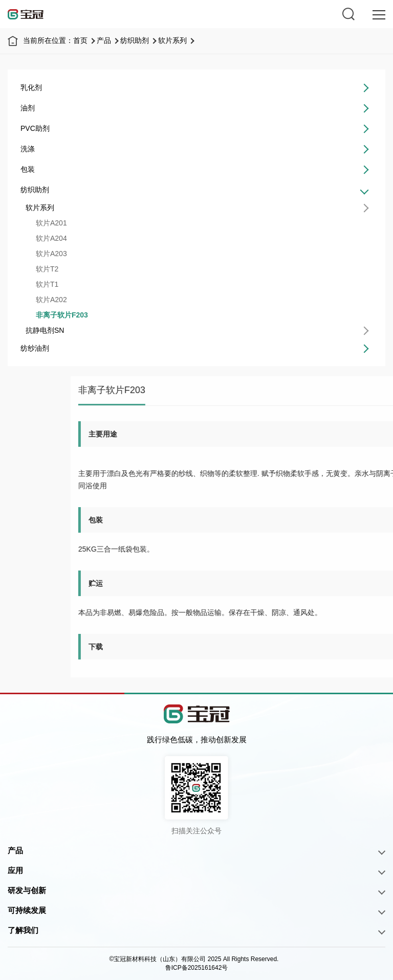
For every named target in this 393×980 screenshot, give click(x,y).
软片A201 (48, 223)
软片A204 (48, 238)
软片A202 (48, 300)
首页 (80, 40)
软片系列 (172, 40)
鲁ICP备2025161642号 (197, 968)
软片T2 (44, 269)
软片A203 (48, 254)
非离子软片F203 (59, 315)
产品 (104, 40)
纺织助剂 (135, 40)
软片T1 (44, 284)
